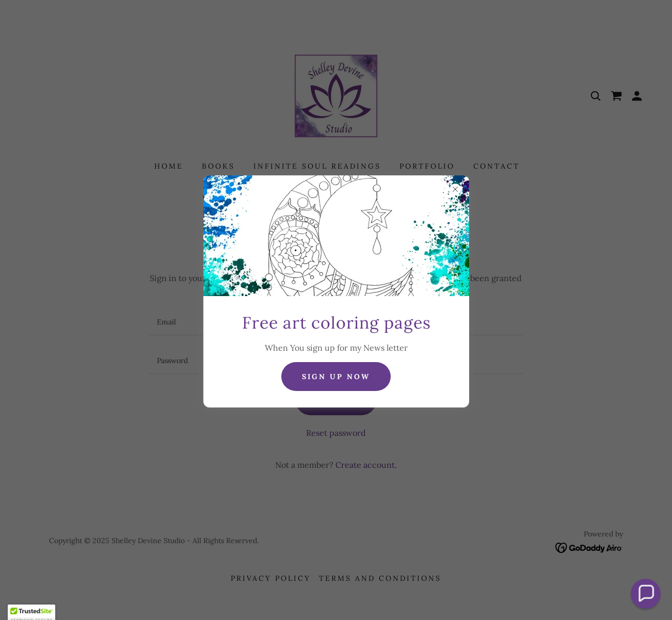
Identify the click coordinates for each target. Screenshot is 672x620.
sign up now (336, 377)
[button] (646, 594)
